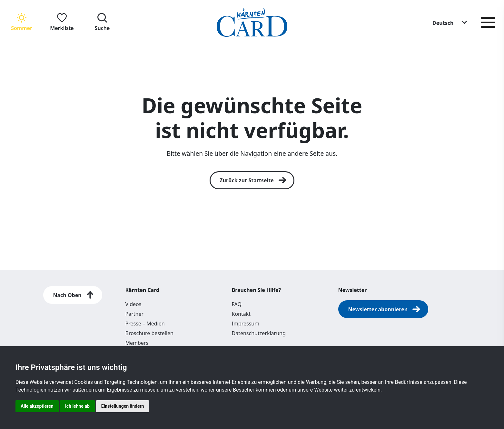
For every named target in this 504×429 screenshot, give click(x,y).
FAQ (237, 304)
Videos (133, 304)
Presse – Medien (145, 324)
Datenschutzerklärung (259, 333)
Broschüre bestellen (149, 333)
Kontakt (241, 314)
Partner (135, 314)
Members (137, 343)
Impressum (246, 324)
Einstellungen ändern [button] (123, 406)
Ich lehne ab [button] (77, 406)
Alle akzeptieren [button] (37, 406)
